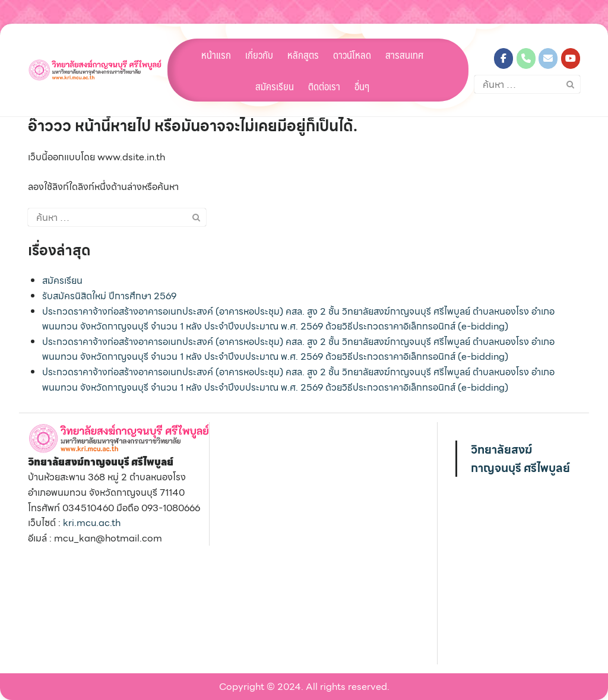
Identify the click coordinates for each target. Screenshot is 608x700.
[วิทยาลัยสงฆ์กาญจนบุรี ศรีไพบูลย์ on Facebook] (503, 58)
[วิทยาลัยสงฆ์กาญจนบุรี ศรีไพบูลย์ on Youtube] (571, 58)
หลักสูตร (303, 55)
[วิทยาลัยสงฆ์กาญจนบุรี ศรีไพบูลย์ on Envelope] (548, 58)
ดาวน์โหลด (352, 55)
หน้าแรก (216, 55)
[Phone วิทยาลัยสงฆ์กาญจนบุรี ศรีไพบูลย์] (526, 58)
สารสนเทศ (404, 55)
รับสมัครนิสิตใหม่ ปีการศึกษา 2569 (109, 296)
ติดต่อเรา (324, 86)
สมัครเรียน (275, 86)
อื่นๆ (362, 86)
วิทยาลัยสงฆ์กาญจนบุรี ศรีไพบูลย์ (520, 459)
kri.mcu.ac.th (92, 523)
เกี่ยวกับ (259, 55)
